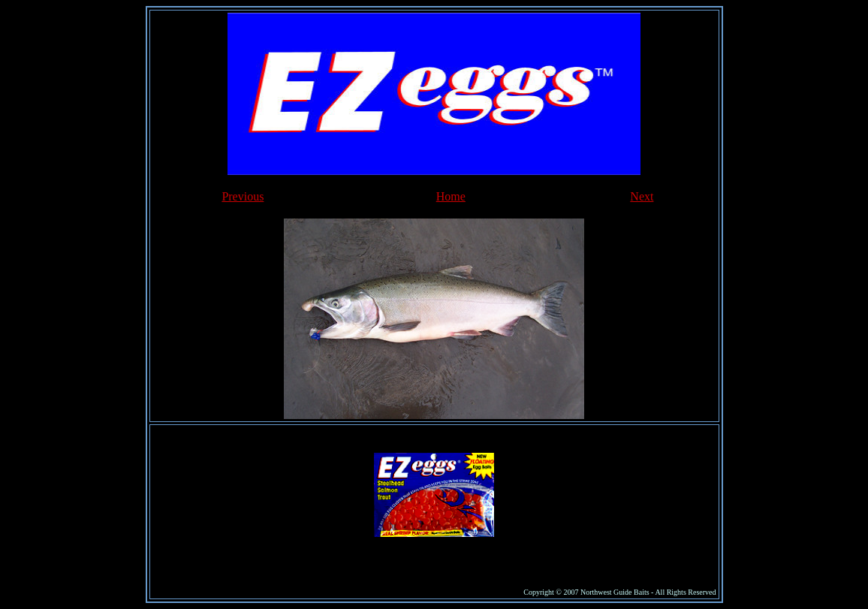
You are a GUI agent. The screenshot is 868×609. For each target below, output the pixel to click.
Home (451, 196)
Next (642, 196)
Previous (243, 196)
